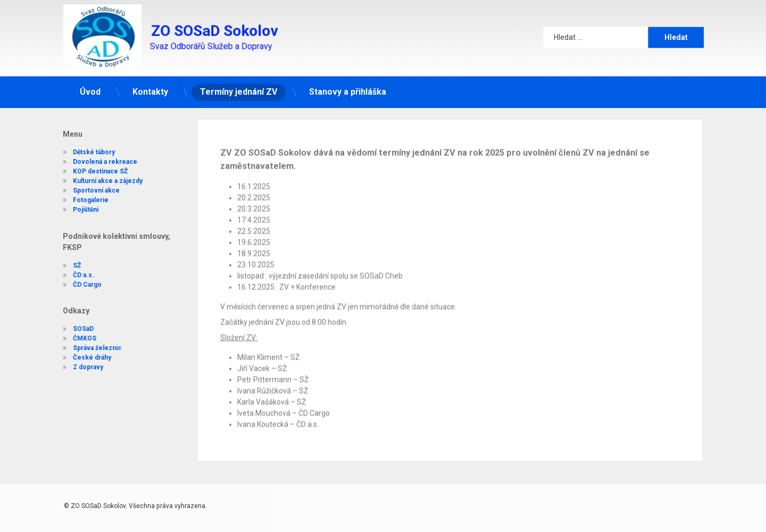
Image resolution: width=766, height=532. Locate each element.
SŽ (69, 265)
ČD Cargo (80, 285)
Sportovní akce (89, 185)
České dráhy (85, 358)
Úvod (90, 85)
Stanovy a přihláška (348, 85)
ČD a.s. (76, 275)
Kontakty (150, 85)
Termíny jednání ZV (239, 85)
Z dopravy (81, 367)
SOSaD (76, 329)
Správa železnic (90, 348)
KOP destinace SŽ (93, 165)
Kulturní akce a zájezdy (100, 175)
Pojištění (78, 204)
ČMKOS (77, 338)
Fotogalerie (83, 194)
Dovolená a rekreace (98, 156)
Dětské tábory (86, 146)
